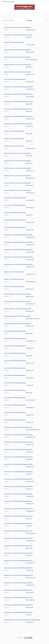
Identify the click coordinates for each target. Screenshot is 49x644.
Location (37, 20)
